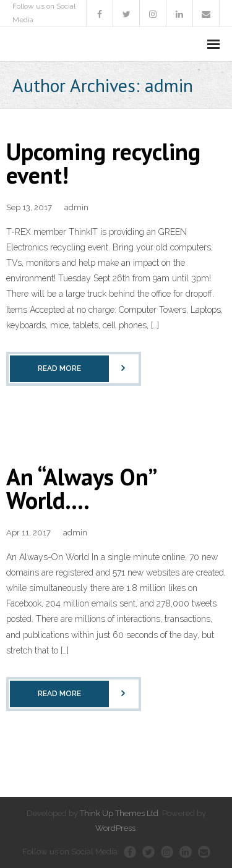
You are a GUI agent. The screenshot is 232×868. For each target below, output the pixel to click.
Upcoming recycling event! (103, 163)
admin (76, 207)
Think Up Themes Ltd (119, 813)
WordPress (115, 828)
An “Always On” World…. (81, 488)
